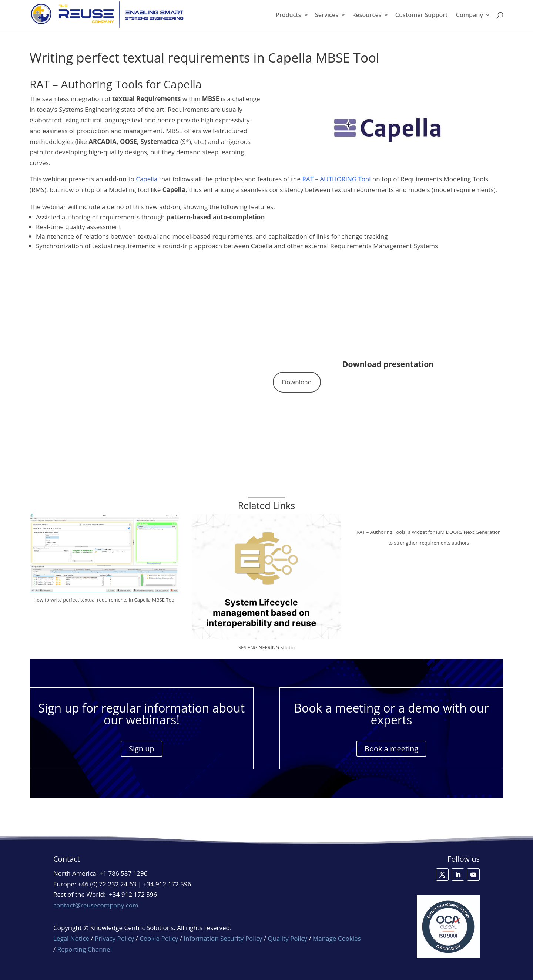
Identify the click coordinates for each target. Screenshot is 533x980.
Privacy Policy (114, 938)
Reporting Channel (85, 949)
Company (470, 16)
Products (289, 16)
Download (297, 382)
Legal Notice (71, 938)
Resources (367, 16)
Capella (147, 179)
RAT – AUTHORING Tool (336, 179)
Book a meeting (391, 749)
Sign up (142, 749)
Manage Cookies (337, 939)
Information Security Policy (223, 938)
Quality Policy (288, 938)
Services (327, 16)
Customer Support (422, 16)
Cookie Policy (159, 938)
